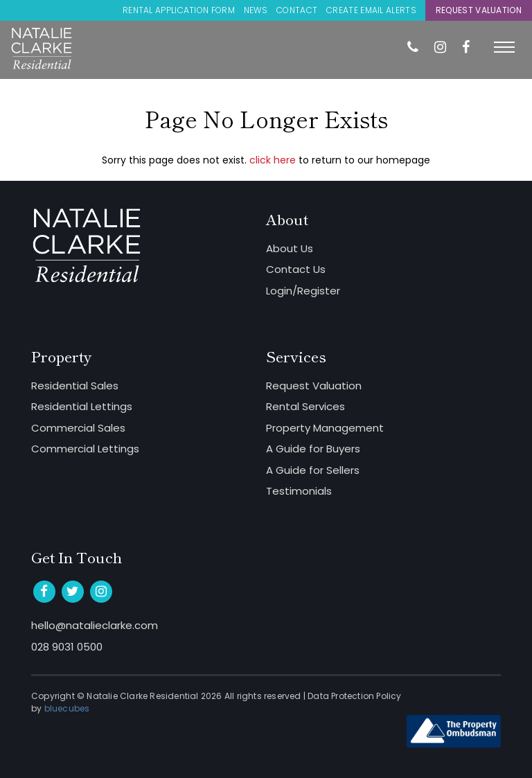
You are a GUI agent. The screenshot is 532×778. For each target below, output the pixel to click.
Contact (297, 10)
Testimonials (299, 491)
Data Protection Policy (354, 696)
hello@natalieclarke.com (95, 625)
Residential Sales (75, 386)
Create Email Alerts (371, 10)
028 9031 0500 (67, 647)
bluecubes (67, 708)
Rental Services (305, 406)
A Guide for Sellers (313, 470)
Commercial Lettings (85, 449)
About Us (290, 248)
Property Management (325, 428)
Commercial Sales (78, 428)
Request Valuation (479, 10)
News (256, 10)
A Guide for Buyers (313, 449)
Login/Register (303, 291)
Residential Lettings (82, 406)
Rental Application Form (179, 10)
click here (273, 160)
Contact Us (296, 269)
